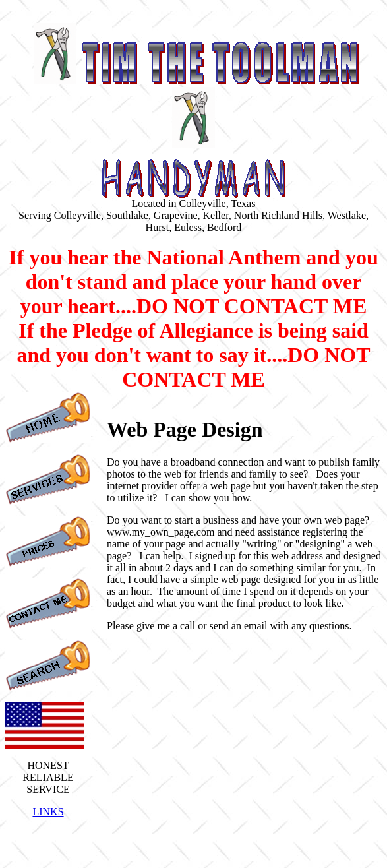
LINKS (48, 812)
